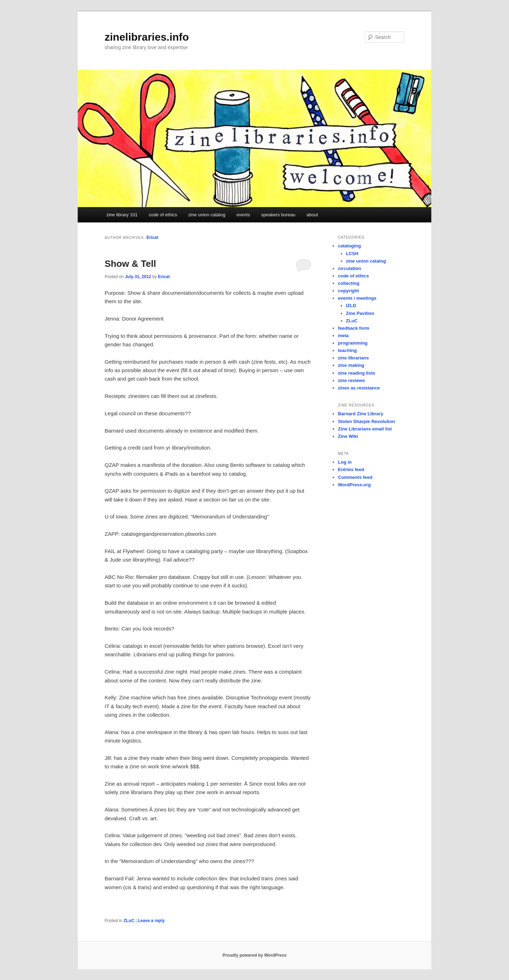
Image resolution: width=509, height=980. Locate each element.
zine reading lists (356, 373)
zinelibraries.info (147, 37)
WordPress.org (354, 485)
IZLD (351, 306)
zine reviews (352, 380)
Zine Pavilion (360, 313)
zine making (351, 365)
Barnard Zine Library (361, 414)
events (243, 215)
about (312, 215)
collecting (349, 283)
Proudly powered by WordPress (254, 955)
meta (343, 336)
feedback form (354, 328)
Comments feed (355, 477)
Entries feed (351, 470)
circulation (350, 268)
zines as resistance (359, 388)
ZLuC (129, 921)
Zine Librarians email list (365, 429)
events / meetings (357, 298)
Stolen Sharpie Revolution (367, 421)
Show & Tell (130, 264)
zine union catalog (207, 215)
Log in (345, 462)
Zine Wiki (348, 436)
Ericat (152, 237)
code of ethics (163, 215)
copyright (348, 291)
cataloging (349, 246)
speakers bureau (278, 215)
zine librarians (353, 358)
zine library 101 (122, 215)
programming (353, 343)
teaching (347, 350)
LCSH (352, 254)
